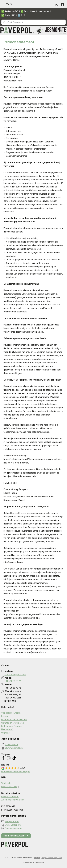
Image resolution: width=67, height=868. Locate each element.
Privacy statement (10, 796)
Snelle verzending (13, 825)
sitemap (37, 858)
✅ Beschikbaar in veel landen (35, 11)
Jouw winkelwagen (14, 748)
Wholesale (6, 783)
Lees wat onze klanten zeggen (16, 771)
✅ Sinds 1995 (8, 15)
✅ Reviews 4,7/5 (10, 11)
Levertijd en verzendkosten (14, 719)
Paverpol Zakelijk (9, 787)
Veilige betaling (12, 822)
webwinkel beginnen (53, 858)
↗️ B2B (21, 15)
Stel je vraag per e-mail (15, 675)
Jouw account (11, 745)
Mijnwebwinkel (38, 863)
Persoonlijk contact (14, 828)
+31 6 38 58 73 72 (13, 681)
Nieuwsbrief (7, 729)
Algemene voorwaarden (13, 800)
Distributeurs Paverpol (12, 726)
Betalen (5, 716)
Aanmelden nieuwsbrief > (16, 836)
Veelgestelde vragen (11, 713)
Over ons (5, 733)
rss (43, 858)
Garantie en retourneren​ (13, 723)
